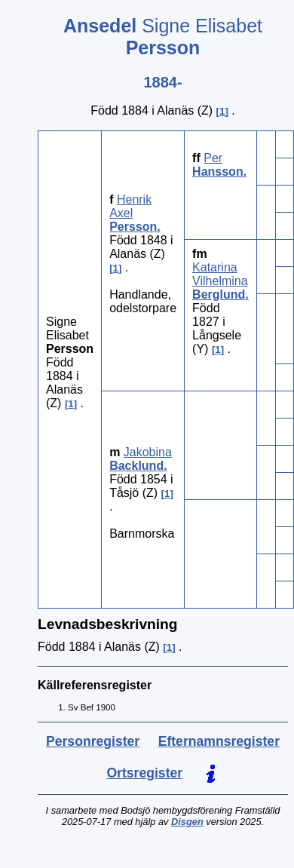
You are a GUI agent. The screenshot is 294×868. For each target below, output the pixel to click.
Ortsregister (144, 773)
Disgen (187, 822)
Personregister (93, 741)
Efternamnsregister (219, 741)
